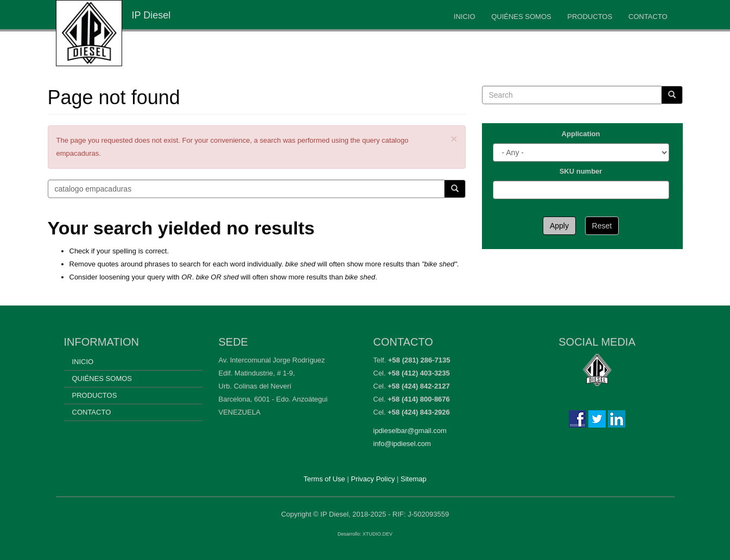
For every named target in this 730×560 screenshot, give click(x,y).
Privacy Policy (373, 479)
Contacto (648, 17)
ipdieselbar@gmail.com (410, 431)
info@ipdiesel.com (402, 444)
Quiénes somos (521, 17)
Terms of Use (324, 479)
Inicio (465, 17)
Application (581, 134)
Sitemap (414, 479)
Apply (559, 226)
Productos (590, 17)
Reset (602, 226)
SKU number (581, 171)
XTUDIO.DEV (377, 534)
